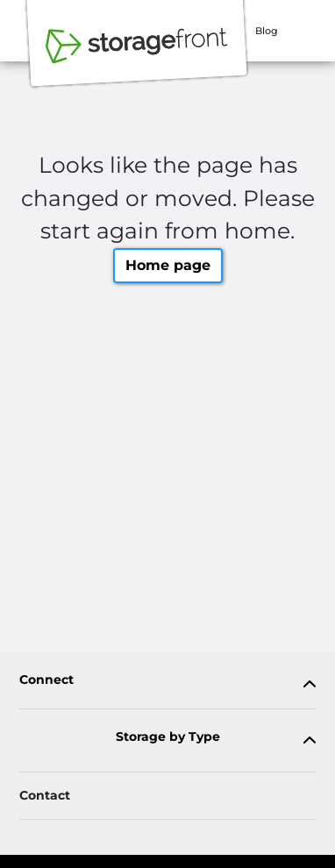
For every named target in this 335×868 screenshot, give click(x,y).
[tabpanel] (167, 683)
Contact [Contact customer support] (45, 795)
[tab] (167, 683)
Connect (46, 680)
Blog (267, 31)
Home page (168, 265)
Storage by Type (168, 737)
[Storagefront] (137, 55)
